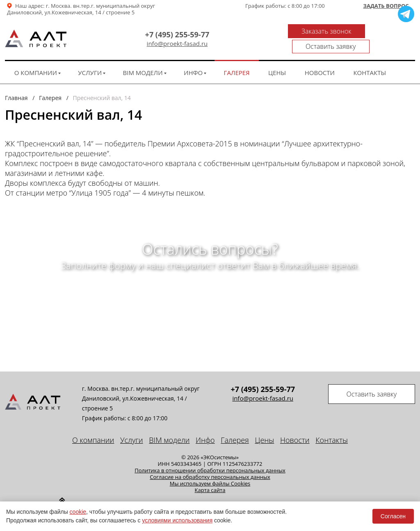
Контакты (370, 65)
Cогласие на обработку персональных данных (210, 469)
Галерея (237, 65)
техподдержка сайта (383, 498)
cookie (78, 512)
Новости (320, 65)
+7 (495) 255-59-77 (145, 31)
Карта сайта (210, 482)
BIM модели (143, 65)
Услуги (90, 65)
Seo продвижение (325, 498)
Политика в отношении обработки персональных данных (210, 463)
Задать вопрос (386, 6)
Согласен (393, 516)
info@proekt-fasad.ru (145, 40)
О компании (36, 65)
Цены (277, 65)
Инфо (193, 65)
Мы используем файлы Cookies (210, 476)
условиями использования (177, 520)
